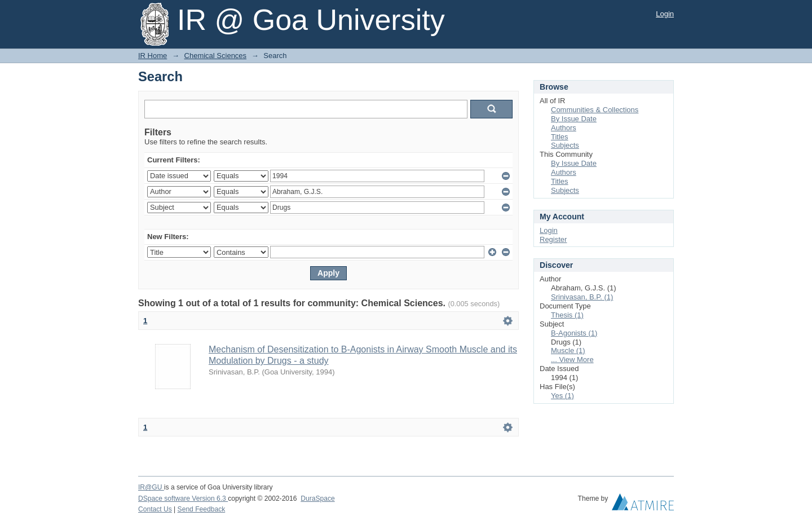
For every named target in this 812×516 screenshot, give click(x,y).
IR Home (153, 56)
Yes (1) (562, 396)
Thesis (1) (567, 315)
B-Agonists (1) (574, 333)
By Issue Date (574, 119)
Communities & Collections (595, 110)
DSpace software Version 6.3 (183, 499)
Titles (560, 137)
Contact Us (155, 509)
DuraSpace (317, 499)
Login (665, 14)
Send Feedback (202, 509)
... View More (572, 360)
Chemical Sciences (216, 56)
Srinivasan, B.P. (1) (582, 297)
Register (553, 239)
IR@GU (151, 487)
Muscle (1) (568, 350)
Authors (564, 128)
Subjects (565, 145)
